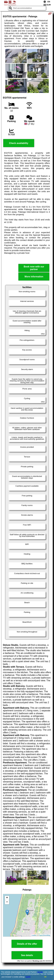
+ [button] (7, 898)
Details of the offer (27, 944)
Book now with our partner (34, 268)
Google (40, 972)
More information (34, 277)
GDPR (28, 977)
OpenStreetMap (45, 935)
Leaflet (34, 935)
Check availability (19, 143)
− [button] (7, 902)
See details (27, 955)
